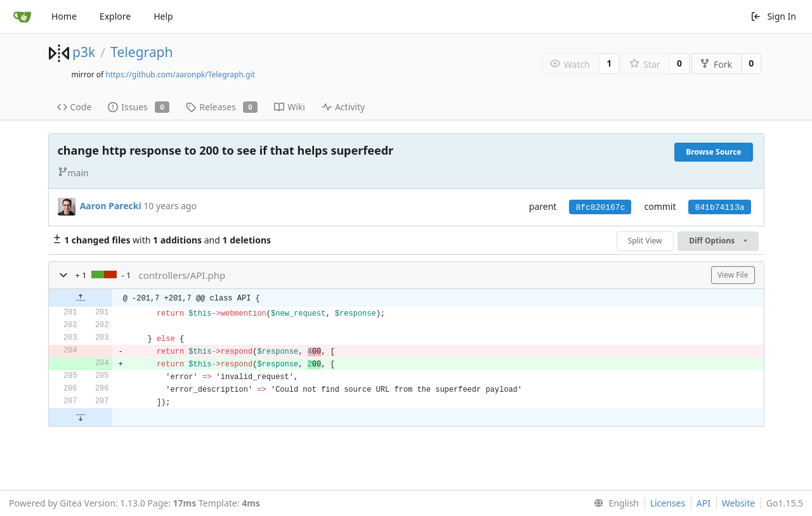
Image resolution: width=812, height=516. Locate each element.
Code (75, 107)
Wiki (290, 107)
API (704, 503)
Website (739, 503)
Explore (115, 16)
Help (163, 16)
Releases (222, 107)
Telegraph (141, 52)
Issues (139, 107)
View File (733, 275)
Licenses (668, 503)
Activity (343, 107)
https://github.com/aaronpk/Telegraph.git (180, 74)
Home (64, 16)
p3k (84, 52)
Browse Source (713, 152)
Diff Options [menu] (718, 241)
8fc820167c (600, 208)
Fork (716, 64)
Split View (645, 241)
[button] (63, 275)
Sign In (773, 16)
